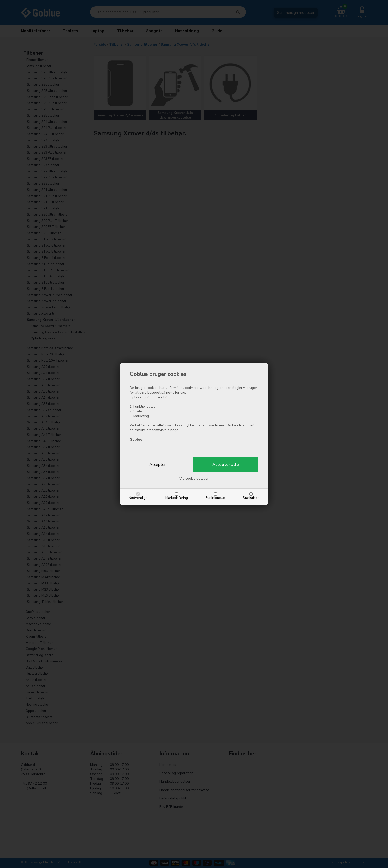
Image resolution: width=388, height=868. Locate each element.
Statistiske (251, 498)
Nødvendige (138, 498)
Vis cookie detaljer (194, 479)
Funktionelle (215, 498)
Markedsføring (177, 498)
